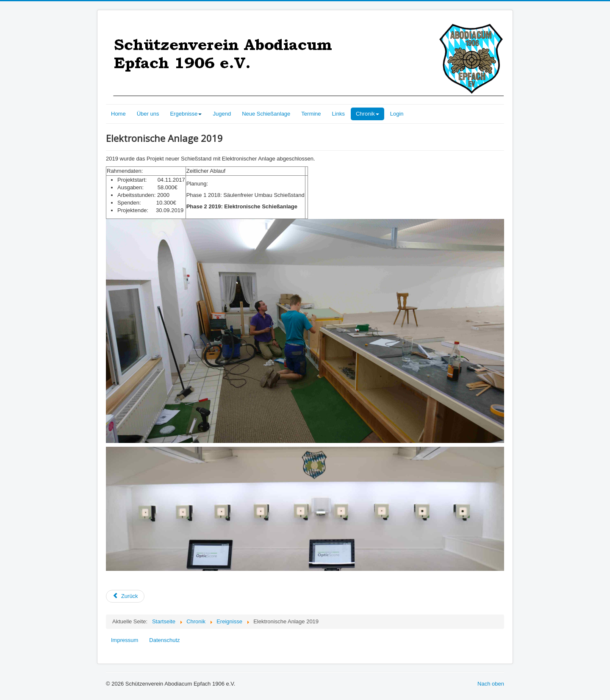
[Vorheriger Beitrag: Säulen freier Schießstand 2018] (125, 596)
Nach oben (491, 684)
